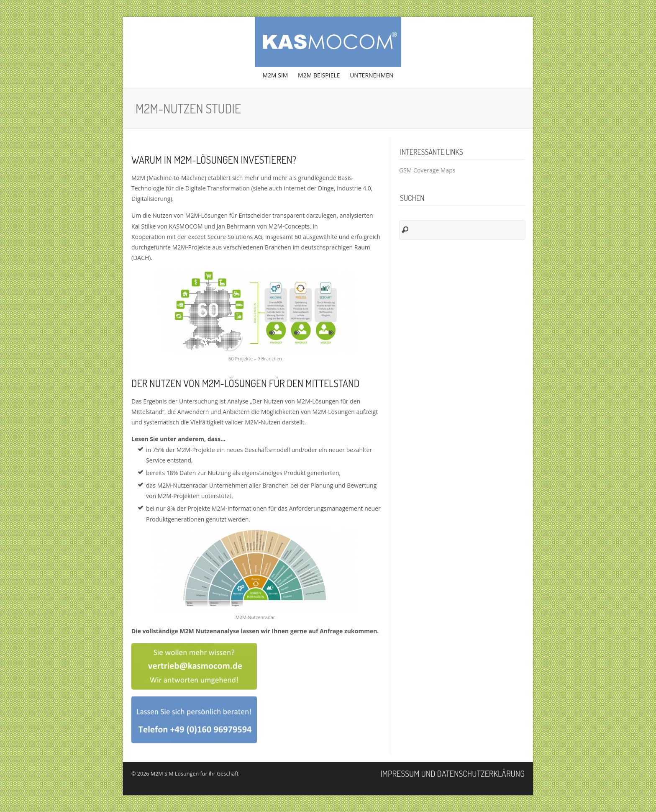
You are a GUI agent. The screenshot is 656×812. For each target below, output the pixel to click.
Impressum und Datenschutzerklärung (452, 773)
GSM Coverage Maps (427, 170)
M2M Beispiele (319, 75)
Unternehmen (370, 77)
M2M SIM (275, 75)
